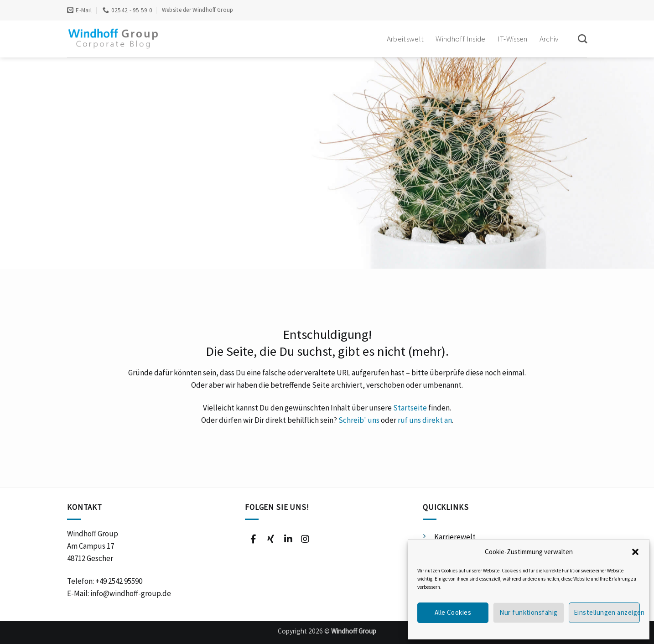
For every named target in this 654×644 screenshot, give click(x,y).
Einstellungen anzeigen (607, 612)
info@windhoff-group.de (131, 593)
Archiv (549, 39)
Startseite (410, 408)
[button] (635, 552)
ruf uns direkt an (425, 420)
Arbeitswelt (405, 39)
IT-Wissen (513, 39)
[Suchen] (582, 39)
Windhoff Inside (460, 39)
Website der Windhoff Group (198, 10)
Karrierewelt (455, 537)
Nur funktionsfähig (528, 612)
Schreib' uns (359, 420)
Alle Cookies (453, 612)
